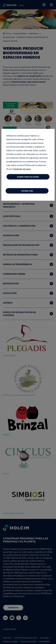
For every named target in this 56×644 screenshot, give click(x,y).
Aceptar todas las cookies (28, 177)
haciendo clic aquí (22, 169)
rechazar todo (27, 191)
